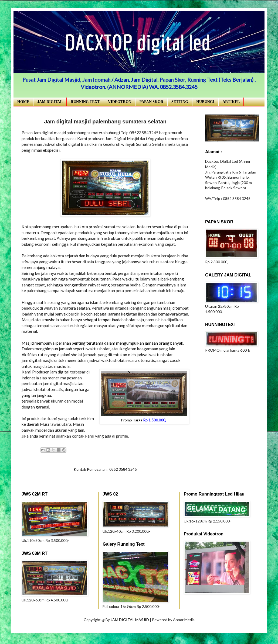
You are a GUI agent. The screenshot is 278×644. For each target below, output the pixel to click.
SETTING (180, 102)
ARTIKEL (231, 102)
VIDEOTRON (120, 102)
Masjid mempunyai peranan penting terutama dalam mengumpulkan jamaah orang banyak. (103, 343)
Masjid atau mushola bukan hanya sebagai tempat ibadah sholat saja (83, 320)
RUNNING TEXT (85, 102)
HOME (23, 102)
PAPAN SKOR (151, 102)
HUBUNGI (205, 102)
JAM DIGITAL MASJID (130, 620)
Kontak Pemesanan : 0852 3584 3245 (105, 469)
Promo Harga (132, 420)
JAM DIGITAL (50, 102)
